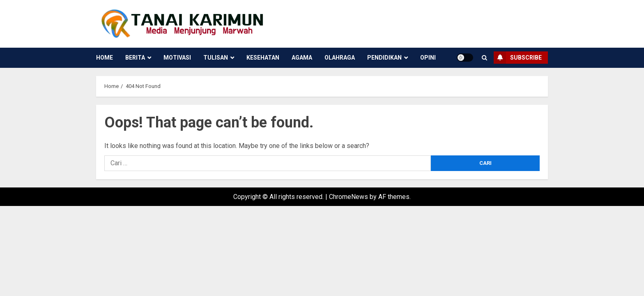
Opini (428, 58)
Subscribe (518, 58)
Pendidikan (384, 58)
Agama (302, 58)
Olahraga (340, 58)
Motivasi (177, 58)
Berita (135, 58)
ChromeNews (348, 197)
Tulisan (216, 58)
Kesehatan (263, 58)
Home (105, 58)
